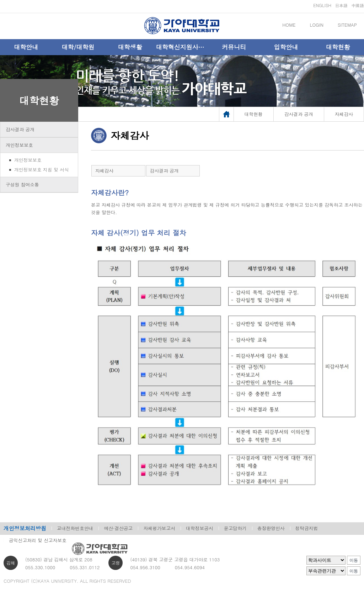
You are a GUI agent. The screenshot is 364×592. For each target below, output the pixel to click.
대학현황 (338, 47)
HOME (289, 25)
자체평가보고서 (159, 528)
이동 (354, 560)
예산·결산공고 (118, 528)
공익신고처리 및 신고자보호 (38, 540)
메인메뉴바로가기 (0, 0)
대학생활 (130, 47)
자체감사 (104, 171)
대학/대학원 (78, 47)
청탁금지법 (307, 528)
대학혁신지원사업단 (182, 47)
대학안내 (26, 47)
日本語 (341, 5)
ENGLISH (322, 5)
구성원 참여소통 (22, 184)
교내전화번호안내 (75, 528)
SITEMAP (347, 25)
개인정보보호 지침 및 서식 (42, 170)
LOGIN (317, 25)
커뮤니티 (234, 47)
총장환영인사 (271, 528)
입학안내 (286, 47)
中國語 (358, 5)
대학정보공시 (200, 528)
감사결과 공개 (20, 129)
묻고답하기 (235, 528)
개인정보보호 (19, 145)
